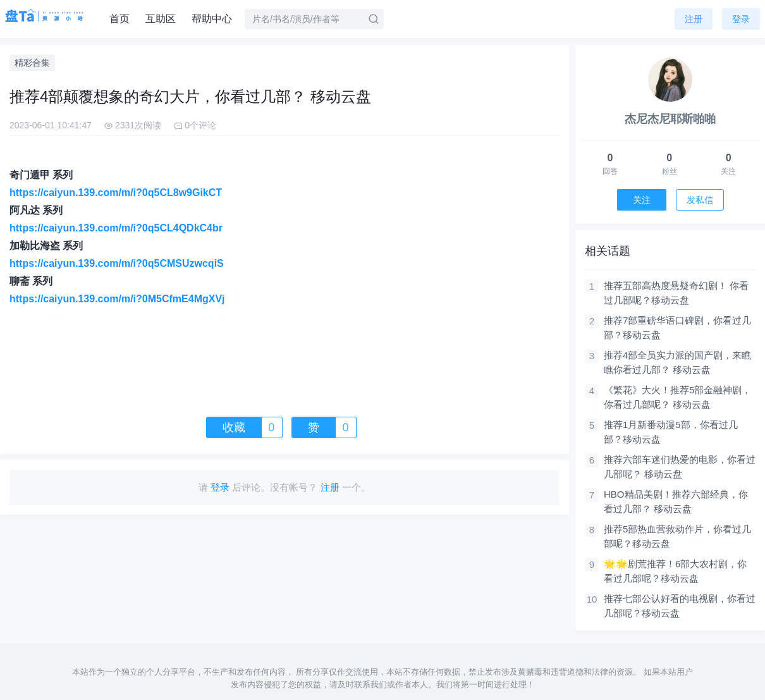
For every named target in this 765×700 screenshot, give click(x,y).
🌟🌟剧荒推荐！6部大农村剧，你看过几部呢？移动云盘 (675, 571)
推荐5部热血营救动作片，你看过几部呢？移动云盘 (677, 536)
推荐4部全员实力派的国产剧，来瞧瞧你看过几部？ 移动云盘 (677, 362)
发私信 (700, 200)
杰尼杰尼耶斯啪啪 (670, 119)
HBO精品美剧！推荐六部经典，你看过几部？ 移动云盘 (676, 501)
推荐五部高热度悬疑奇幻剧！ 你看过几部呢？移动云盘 (676, 293)
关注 (642, 200)
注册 (694, 19)
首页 (119, 19)
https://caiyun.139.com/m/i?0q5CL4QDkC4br (116, 228)
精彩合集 (32, 63)
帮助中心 (212, 19)
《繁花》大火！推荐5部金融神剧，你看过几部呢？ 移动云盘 (677, 397)
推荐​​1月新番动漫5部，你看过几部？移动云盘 (671, 432)
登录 (741, 19)
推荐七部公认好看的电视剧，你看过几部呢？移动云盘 (680, 606)
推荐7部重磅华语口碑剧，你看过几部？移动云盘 (677, 328)
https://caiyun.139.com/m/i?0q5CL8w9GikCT (116, 193)
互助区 (161, 19)
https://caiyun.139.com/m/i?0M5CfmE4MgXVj (117, 299)
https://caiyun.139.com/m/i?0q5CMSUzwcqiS (117, 263)
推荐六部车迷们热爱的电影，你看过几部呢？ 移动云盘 (680, 467)
